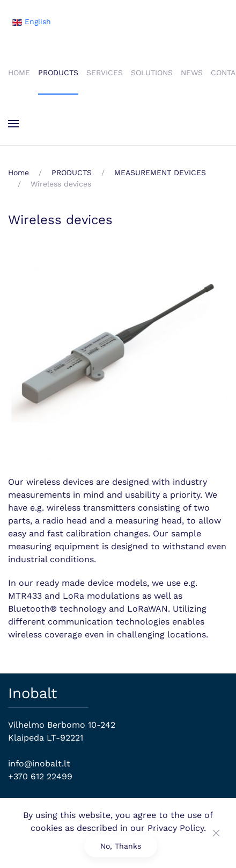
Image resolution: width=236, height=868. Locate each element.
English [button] (32, 21)
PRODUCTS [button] (58, 73)
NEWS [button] (192, 73)
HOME (19, 73)
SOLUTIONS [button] (152, 73)
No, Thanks (121, 846)
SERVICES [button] (105, 73)
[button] (13, 124)
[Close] (216, 833)
